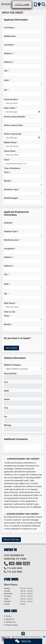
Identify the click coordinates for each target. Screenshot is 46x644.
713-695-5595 (15, 568)
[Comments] (23, 447)
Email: (7, 160)
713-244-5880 (15, 572)
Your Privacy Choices (37, 637)
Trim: (6, 408)
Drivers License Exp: (13, 134)
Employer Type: (11, 231)
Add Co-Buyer (11, 348)
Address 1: (9, 53)
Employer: (8, 223)
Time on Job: (10, 312)
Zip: (6, 90)
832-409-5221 (19, 564)
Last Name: (9, 45)
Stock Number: (10, 374)
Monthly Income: (11, 240)
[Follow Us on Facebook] (23, 634)
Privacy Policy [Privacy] (12, 625)
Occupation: (9, 249)
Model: (7, 399)
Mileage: (8, 425)
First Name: (9, 28)
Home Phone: (10, 151)
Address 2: (9, 62)
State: (7, 80)
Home (8, 616)
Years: (7, 172)
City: (6, 71)
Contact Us (11, 622)
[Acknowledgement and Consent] (5, 459)
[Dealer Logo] (22, 4)
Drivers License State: (13, 125)
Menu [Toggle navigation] (6, 4)
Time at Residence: (12, 168)
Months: (8, 181)
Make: (7, 391)
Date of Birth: (10, 108)
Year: (6, 382)
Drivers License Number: (15, 117)
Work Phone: (10, 303)
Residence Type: (11, 189)
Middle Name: (10, 36)
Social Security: (11, 99)
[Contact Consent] (5, 514)
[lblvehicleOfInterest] (23, 369)
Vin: (6, 417)
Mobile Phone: (10, 142)
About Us (10, 619)
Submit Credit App (11, 540)
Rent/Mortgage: (11, 198)
